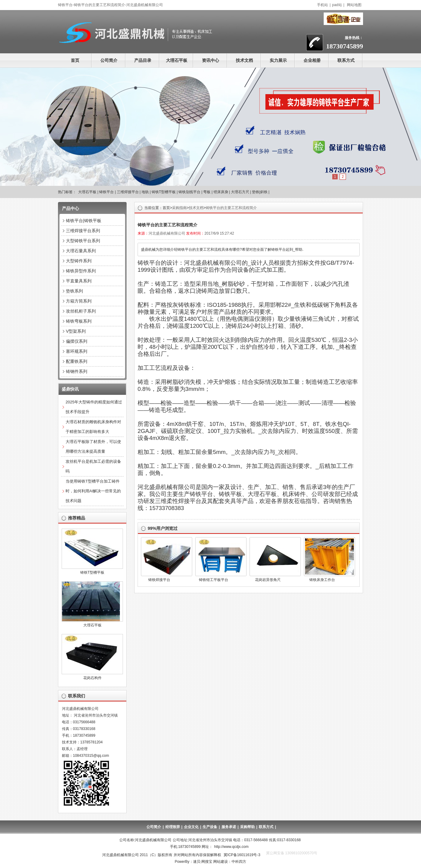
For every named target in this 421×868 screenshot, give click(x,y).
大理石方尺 (240, 192)
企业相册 (312, 60)
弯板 (207, 192)
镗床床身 (221, 192)
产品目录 (143, 60)
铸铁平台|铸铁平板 (84, 221)
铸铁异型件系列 (81, 271)
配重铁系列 (77, 361)
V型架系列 (76, 331)
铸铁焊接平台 (159, 580)
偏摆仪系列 (77, 341)
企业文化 (191, 827)
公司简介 (109, 60)
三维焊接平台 (128, 192)
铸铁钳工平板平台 (214, 580)
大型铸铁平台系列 (83, 241)
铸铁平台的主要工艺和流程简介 (231, 208)
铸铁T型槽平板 (164, 192)
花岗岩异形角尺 (268, 580)
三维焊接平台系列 (83, 231)
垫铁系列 (74, 291)
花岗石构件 (92, 678)
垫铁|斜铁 (260, 192)
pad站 (337, 5)
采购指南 (179, 208)
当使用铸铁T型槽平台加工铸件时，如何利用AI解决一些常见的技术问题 (93, 491)
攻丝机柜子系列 (81, 311)
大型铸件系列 (79, 261)
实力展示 (278, 60)
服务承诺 (229, 827)
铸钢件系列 (77, 371)
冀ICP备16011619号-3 (242, 855)
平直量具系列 (79, 281)
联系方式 (346, 60)
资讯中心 (210, 60)
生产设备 (210, 827)
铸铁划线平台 (189, 192)
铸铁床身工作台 (322, 580)
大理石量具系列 (81, 251)
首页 (75, 60)
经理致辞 (173, 827)
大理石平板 (177, 60)
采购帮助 (247, 827)
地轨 (145, 192)
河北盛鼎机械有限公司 (167, 233)
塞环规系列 (77, 351)
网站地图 (354, 5)
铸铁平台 (106, 192)
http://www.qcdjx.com (231, 847)
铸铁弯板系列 (79, 321)
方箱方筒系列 (79, 301)
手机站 (322, 5)
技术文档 (244, 60)
